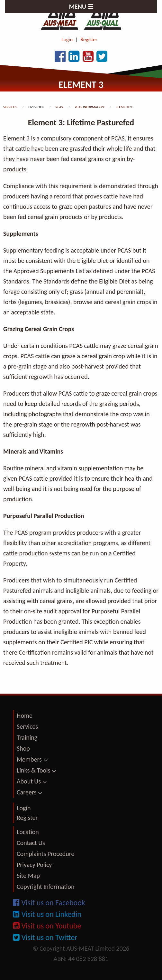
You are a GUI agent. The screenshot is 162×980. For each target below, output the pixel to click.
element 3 (124, 107)
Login (67, 39)
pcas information (90, 107)
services (10, 107)
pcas (60, 107)
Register (89, 39)
